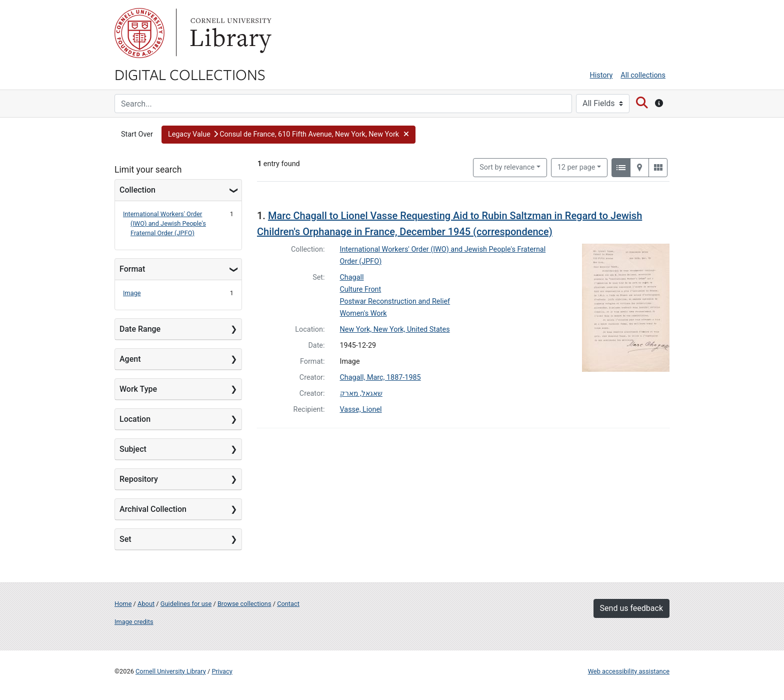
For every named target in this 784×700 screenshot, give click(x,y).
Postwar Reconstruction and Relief (395, 301)
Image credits (134, 622)
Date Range (140, 329)
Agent (130, 359)
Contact (288, 604)
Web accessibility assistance (629, 671)
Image (132, 293)
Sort (507, 167)
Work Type (138, 389)
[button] (289, 135)
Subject (133, 449)
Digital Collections (190, 74)
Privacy (222, 671)
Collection (137, 190)
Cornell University (139, 33)
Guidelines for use (186, 604)
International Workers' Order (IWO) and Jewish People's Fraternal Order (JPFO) (164, 223)
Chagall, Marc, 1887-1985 (380, 378)
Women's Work (363, 313)
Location (135, 419)
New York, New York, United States (395, 329)
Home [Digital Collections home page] (123, 604)
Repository (139, 479)
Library (229, 33)
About (146, 604)
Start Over (137, 134)
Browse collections (244, 604)
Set (125, 539)
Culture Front (361, 289)
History (601, 75)
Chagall (352, 277)
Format (132, 269)
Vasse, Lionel (361, 410)
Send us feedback (631, 608)
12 (576, 167)
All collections (643, 75)
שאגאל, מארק (361, 394)
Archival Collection (153, 509)
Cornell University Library (171, 671)
